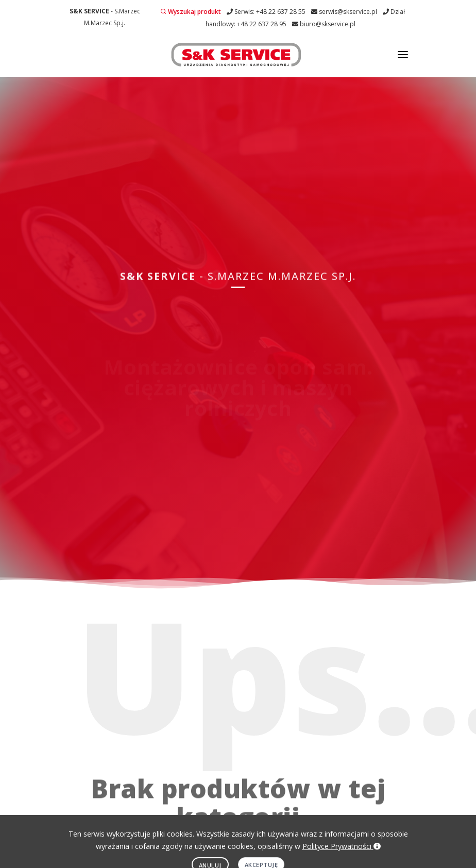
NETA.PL (275, 844)
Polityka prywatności (186, 828)
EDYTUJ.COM (232, 844)
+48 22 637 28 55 (335, 684)
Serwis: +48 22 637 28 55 (266, 12)
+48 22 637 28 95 (334, 724)
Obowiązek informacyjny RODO (273, 828)
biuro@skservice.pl (324, 24)
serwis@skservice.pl (344, 12)
